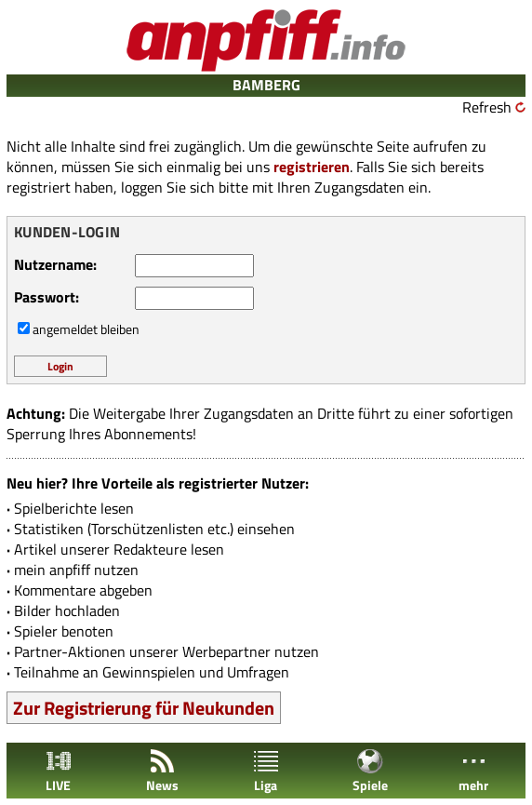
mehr (473, 771)
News (162, 771)
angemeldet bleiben (86, 329)
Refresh (487, 107)
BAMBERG (266, 85)
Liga (266, 771)
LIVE (59, 771)
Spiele (370, 771)
